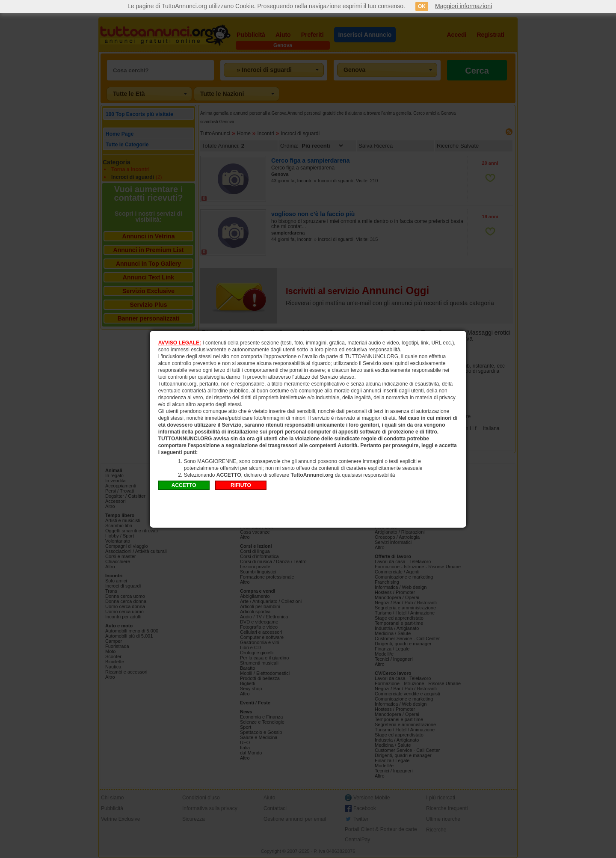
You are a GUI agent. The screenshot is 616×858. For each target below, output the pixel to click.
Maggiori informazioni (463, 6)
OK (422, 6)
